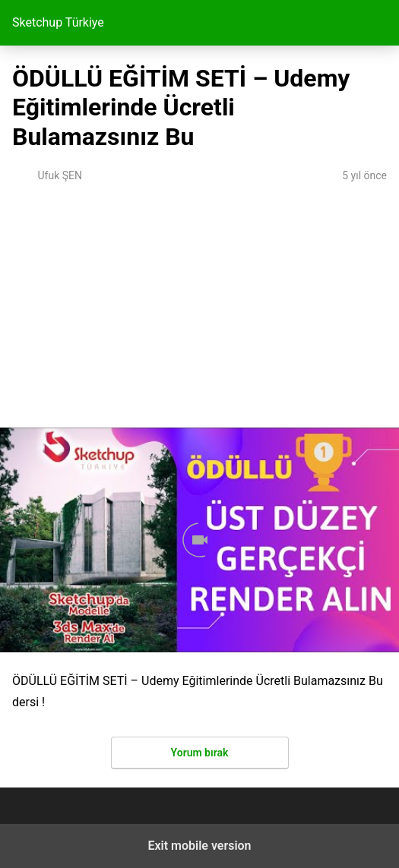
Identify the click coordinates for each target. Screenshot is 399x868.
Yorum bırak (200, 753)
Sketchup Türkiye (58, 22)
